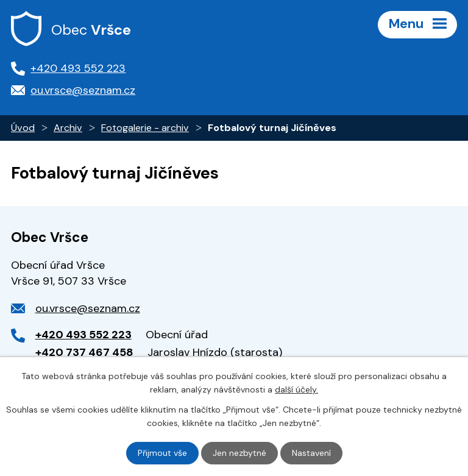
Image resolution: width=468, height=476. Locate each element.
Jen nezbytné (239, 453)
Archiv (68, 128)
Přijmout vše (162, 453)
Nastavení (311, 453)
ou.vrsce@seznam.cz (88, 308)
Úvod (23, 128)
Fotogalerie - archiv (145, 128)
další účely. (296, 389)
